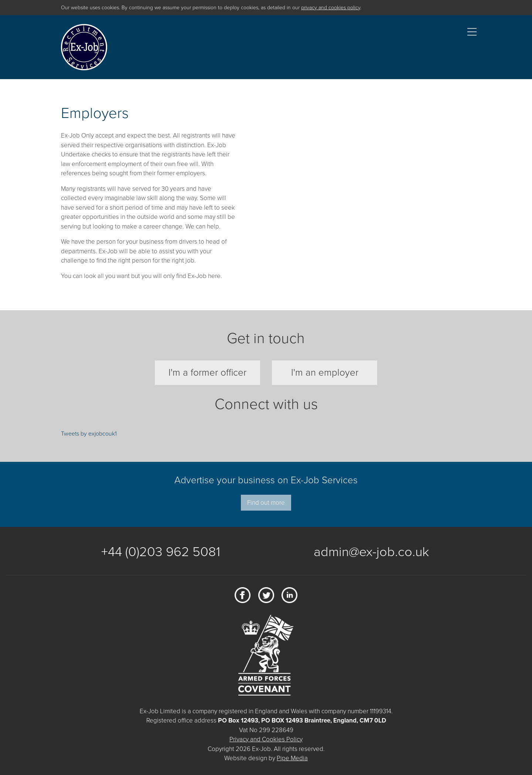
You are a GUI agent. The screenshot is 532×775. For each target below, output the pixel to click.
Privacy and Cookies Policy (266, 739)
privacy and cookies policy (331, 8)
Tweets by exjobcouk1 (89, 434)
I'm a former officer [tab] (207, 373)
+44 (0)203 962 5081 (161, 552)
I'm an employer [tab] (325, 373)
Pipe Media (292, 758)
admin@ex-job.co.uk (371, 552)
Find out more (266, 503)
